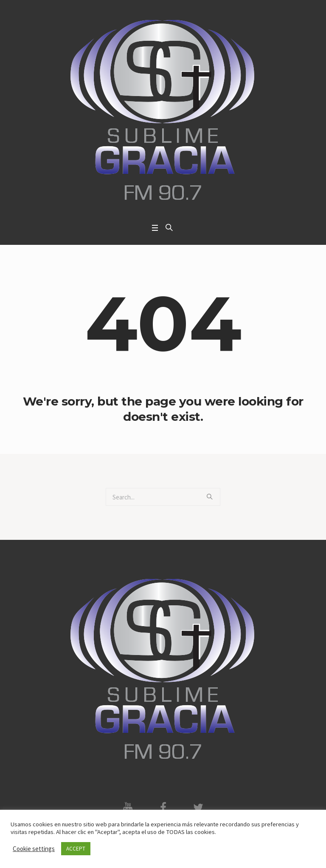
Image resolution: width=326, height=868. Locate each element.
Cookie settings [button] (34, 849)
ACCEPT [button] (76, 849)
